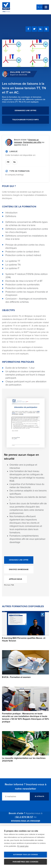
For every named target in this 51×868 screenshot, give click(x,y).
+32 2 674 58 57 (24, 817)
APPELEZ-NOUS (16, 579)
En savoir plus (23, 846)
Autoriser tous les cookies (26, 855)
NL (40, 7)
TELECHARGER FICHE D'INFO (26, 120)
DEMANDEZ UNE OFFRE (26, 111)
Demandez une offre (32, 142)
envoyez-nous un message (26, 821)
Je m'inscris (39, 796)
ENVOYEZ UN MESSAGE (19, 569)
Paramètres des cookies (25, 862)
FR (8, 162)
